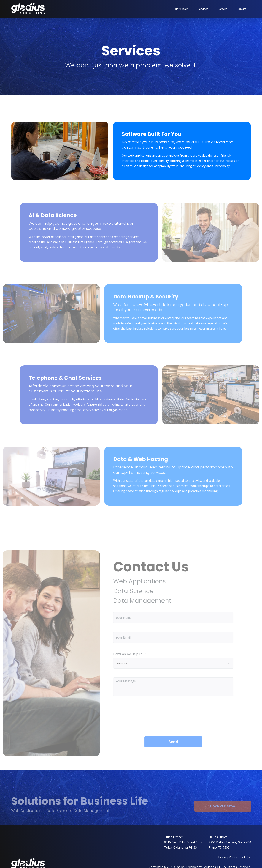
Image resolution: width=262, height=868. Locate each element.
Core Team (181, 9)
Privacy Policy (228, 857)
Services (203, 9)
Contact (241, 9)
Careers (222, 9)
